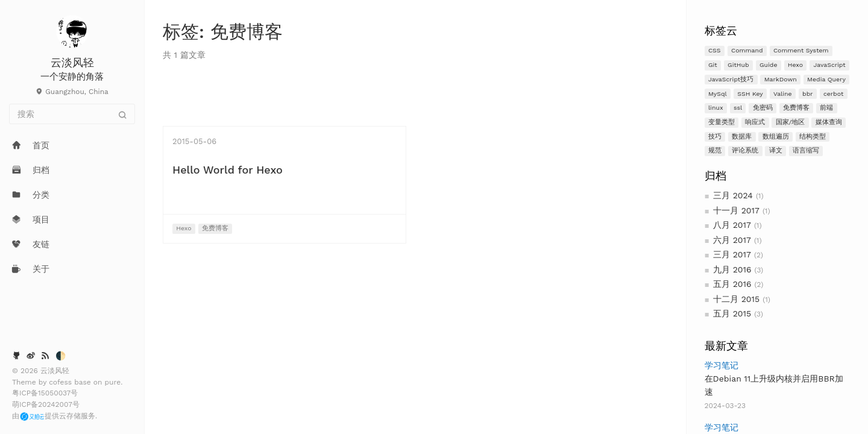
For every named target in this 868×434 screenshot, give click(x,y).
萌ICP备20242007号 (46, 404)
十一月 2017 (736, 210)
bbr (807, 94)
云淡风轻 (72, 62)
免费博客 (796, 108)
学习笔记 (722, 365)
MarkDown (781, 79)
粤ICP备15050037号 (45, 393)
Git (713, 65)
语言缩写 (806, 150)
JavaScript (829, 65)
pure (113, 382)
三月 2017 (732, 254)
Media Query (826, 79)
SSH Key (750, 94)
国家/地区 (791, 122)
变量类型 (722, 122)
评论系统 (745, 150)
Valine (783, 94)
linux (716, 108)
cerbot (833, 94)
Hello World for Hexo (228, 170)
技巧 (715, 137)
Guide (769, 65)
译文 (776, 150)
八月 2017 (732, 225)
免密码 (763, 108)
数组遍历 (776, 137)
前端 (826, 108)
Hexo (795, 65)
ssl (738, 108)
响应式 (755, 122)
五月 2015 (732, 313)
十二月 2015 (736, 299)
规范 (715, 150)
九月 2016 (732, 269)
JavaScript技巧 (731, 79)
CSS (715, 50)
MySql (718, 94)
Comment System (801, 50)
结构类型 (813, 137)
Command (747, 50)
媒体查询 (829, 122)
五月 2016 (732, 284)
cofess (61, 382)
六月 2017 (732, 240)
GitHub (738, 65)
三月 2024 (733, 195)
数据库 (742, 137)
